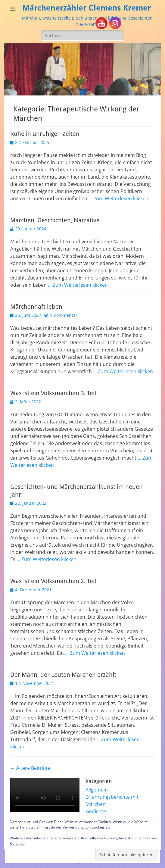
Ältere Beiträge (30, 768)
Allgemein (97, 790)
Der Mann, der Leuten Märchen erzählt (63, 675)
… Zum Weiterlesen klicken (118, 198)
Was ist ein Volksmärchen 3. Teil (53, 393)
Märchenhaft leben (36, 307)
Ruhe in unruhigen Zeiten (45, 134)
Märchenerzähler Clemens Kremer (87, 8)
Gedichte (96, 811)
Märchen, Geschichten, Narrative (55, 220)
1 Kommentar (64, 315)
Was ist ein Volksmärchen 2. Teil (53, 581)
